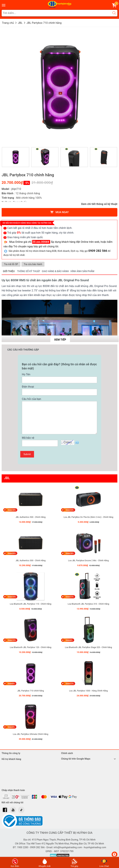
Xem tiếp (60, 340)
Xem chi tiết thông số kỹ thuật (99, 204)
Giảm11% (69, 597)
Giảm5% (11, 684)
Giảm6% (69, 640)
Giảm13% (69, 510)
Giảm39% (12, 553)
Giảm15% (12, 597)
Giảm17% (69, 684)
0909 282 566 (98, 251)
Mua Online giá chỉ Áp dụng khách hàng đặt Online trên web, (55, 242)
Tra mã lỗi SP (11, 264)
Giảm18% (12, 510)
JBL (7, 478)
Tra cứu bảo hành (33, 264)
